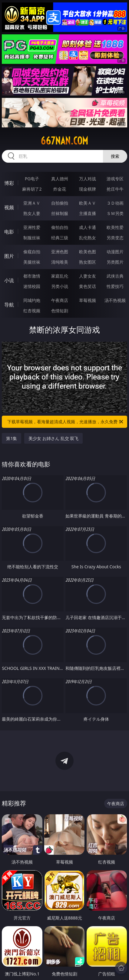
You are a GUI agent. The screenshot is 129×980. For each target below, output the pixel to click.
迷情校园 (32, 286)
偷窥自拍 (32, 252)
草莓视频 (88, 300)
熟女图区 (88, 262)
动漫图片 (115, 252)
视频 (9, 207)
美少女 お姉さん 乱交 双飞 (53, 438)
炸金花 (60, 189)
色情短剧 (60, 311)
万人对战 (88, 179)
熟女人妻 (32, 213)
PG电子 (32, 179)
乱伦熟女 (88, 238)
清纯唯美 (60, 262)
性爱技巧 (115, 286)
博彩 (9, 183)
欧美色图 (88, 252)
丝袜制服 (60, 213)
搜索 (115, 156)
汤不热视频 (115, 300)
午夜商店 (60, 300)
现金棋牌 (88, 189)
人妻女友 (88, 276)
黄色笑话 (88, 286)
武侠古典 (115, 276)
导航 (9, 305)
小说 (9, 280)
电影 (9, 232)
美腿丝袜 (32, 262)
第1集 (12, 438)
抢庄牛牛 (115, 189)
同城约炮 (32, 300)
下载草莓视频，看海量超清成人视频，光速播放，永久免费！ (66, 422)
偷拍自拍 (60, 227)
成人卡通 (88, 227)
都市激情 (32, 276)
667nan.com (64, 141)
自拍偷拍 (60, 203)
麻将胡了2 (32, 189)
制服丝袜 (32, 238)
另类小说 (60, 286)
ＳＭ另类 (115, 213)
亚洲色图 (60, 252)
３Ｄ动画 (115, 203)
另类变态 (115, 238)
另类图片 (115, 262)
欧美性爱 (115, 227)
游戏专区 (115, 179)
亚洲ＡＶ (32, 203)
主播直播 (88, 213)
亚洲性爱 (32, 227)
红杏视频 (32, 311)
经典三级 (60, 238)
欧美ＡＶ (88, 203)
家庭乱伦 (60, 276)
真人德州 (60, 179)
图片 (9, 256)
